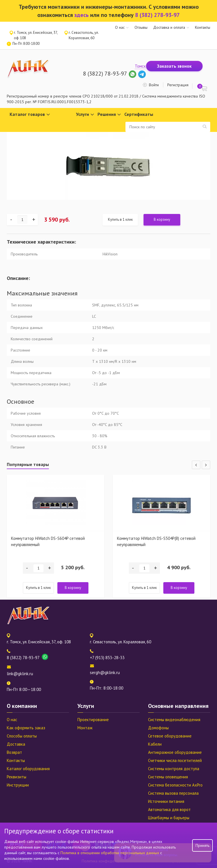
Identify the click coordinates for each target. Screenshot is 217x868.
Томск (140, 66)
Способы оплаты (22, 736)
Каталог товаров (30, 115)
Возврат (14, 752)
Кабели (155, 744)
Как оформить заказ (26, 728)
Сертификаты (139, 114)
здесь (82, 15)
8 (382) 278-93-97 (157, 15)
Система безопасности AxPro (175, 785)
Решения (109, 115)
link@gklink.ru (20, 674)
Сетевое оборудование (170, 736)
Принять (202, 845)
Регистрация (178, 85)
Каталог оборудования (28, 769)
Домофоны (158, 728)
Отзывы (141, 27)
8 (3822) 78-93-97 (105, 74)
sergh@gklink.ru (105, 672)
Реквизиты (17, 777)
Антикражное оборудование (175, 752)
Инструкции (18, 785)
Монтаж (85, 728)
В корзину (162, 219)
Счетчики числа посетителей (175, 760)
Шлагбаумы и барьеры (169, 818)
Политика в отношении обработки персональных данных (110, 853)
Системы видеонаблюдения (174, 720)
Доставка (16, 744)
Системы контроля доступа (174, 769)
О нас (120, 27)
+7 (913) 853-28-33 (107, 658)
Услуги (85, 115)
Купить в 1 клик (120, 219)
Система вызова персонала (173, 793)
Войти (154, 85)
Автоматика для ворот (169, 810)
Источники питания (166, 801)
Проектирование (93, 720)
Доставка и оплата (169, 27)
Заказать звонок (174, 66)
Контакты (203, 27)
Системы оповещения (168, 777)
